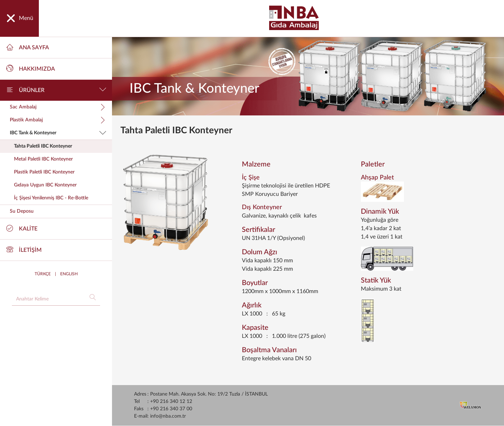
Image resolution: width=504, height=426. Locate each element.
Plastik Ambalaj (58, 120)
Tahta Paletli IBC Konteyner (43, 146)
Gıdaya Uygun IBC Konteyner (45, 185)
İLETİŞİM (24, 249)
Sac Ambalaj (58, 107)
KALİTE (22, 228)
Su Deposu (22, 211)
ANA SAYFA (28, 47)
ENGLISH (69, 274)
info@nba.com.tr (168, 416)
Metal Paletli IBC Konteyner (43, 159)
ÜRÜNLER (56, 90)
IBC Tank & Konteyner (58, 133)
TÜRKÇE (43, 274)
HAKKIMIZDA (31, 68)
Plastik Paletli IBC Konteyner (44, 172)
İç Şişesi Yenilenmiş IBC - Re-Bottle (51, 198)
